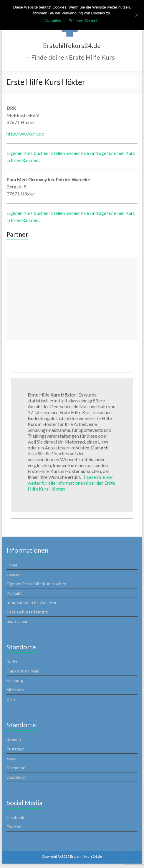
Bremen (14, 739)
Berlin (12, 662)
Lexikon (14, 574)
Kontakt (14, 593)
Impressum (17, 621)
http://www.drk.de (25, 134)
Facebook (15, 817)
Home (12, 565)
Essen (12, 758)
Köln (11, 699)
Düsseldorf (17, 777)
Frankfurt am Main (23, 671)
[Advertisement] (72, 299)
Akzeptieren (55, 21)
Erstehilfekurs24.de (72, 45)
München (15, 690)
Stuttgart (15, 749)
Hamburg (15, 680)
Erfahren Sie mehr (84, 21)
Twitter (14, 827)
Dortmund (16, 768)
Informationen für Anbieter (32, 602)
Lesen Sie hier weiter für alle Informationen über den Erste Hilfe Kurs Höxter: (71, 483)
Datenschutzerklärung (27, 612)
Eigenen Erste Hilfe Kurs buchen (36, 584)
